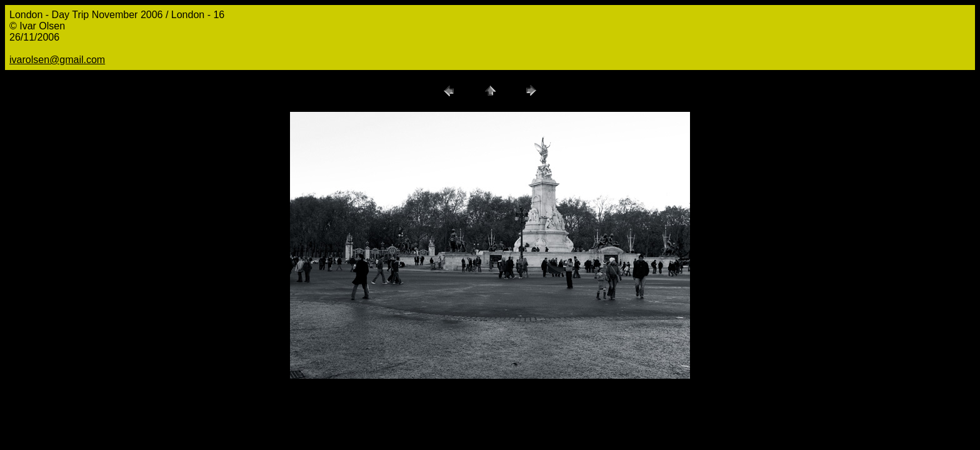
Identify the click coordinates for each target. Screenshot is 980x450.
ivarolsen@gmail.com (57, 60)
